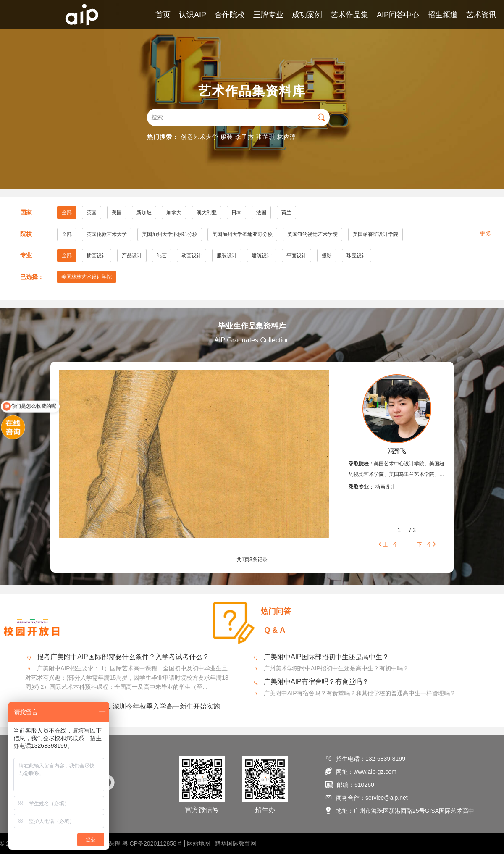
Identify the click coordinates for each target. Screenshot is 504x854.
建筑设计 (262, 255)
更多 (486, 234)
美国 (117, 213)
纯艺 (162, 255)
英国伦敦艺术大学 (107, 234)
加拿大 (174, 213)
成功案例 (307, 15)
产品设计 (132, 255)
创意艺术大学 (199, 137)
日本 (236, 213)
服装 (227, 137)
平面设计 (297, 255)
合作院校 (230, 15)
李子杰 (245, 137)
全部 (67, 213)
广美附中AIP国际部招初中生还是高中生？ (326, 657)
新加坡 (144, 213)
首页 (163, 15)
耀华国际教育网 (236, 843)
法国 (261, 213)
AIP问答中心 (398, 15)
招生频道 (443, 15)
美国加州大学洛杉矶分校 (170, 234)
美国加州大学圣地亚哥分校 (242, 234)
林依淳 (287, 137)
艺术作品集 (349, 15)
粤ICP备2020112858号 (152, 843)
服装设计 (227, 255)
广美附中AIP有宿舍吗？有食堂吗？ (316, 682)
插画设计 (97, 255)
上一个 (388, 544)
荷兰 (286, 213)
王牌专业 (268, 15)
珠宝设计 (357, 255)
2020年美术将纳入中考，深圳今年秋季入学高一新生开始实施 (129, 706)
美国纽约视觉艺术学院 (312, 234)
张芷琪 (266, 137)
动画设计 (192, 255)
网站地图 (199, 843)
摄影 (327, 255)
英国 (92, 213)
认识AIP (193, 15)
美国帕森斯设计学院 (375, 234)
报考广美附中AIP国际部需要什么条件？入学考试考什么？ (123, 657)
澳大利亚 (207, 213)
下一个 (427, 544)
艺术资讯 (481, 15)
